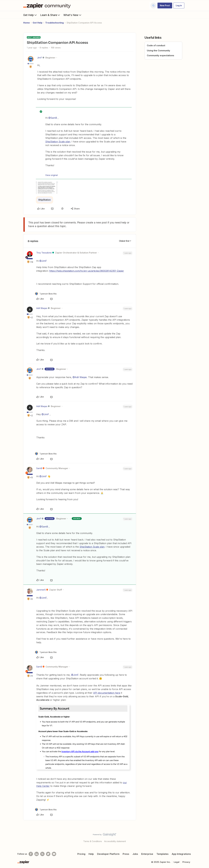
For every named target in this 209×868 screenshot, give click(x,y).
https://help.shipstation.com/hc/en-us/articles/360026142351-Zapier (87, 271)
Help (91, 854)
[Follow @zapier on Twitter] (48, 854)
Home (26, 23)
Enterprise (147, 854)
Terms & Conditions (93, 841)
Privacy (186, 862)
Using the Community (158, 51)
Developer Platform (108, 854)
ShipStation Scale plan (58, 142)
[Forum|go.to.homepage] (48, 6)
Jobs (135, 854)
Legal (177, 862)
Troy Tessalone (44, 253)
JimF (40, 58)
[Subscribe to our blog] (42, 854)
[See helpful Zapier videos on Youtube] (54, 854)
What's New (73, 15)
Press (126, 854)
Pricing (81, 854)
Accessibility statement (115, 841)
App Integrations (181, 854)
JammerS (41, 590)
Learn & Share (50, 15)
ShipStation (44, 200)
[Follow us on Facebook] (31, 854)
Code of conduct (156, 45)
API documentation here (107, 693)
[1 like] (46, 294)
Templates (162, 854)
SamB (39, 468)
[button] (165, 6)
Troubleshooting (54, 23)
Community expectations (161, 55)
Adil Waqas (42, 308)
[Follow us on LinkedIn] (37, 854)
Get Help (30, 15)
